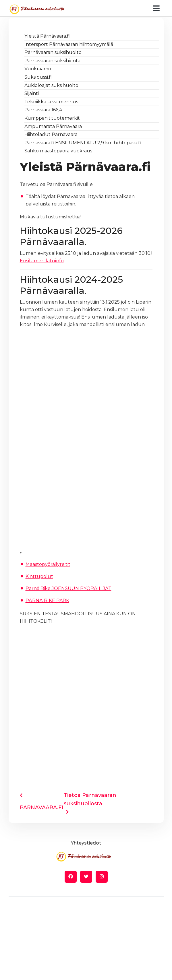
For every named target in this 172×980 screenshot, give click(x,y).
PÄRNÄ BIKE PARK (47, 600)
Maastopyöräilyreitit (48, 564)
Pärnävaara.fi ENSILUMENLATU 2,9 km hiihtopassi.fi (83, 143)
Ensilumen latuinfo (42, 261)
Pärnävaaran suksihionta (52, 61)
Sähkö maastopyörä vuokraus (58, 151)
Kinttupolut (39, 576)
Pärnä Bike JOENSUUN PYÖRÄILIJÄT (68, 588)
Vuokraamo (38, 69)
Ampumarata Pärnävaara (53, 126)
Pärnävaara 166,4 (43, 110)
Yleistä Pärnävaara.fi (47, 36)
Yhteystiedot (86, 843)
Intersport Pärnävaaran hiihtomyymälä (69, 44)
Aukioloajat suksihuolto (51, 85)
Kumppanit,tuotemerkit (52, 118)
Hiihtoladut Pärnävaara (51, 134)
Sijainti (32, 93)
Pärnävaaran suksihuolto (53, 52)
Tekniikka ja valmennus (51, 102)
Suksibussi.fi (38, 77)
